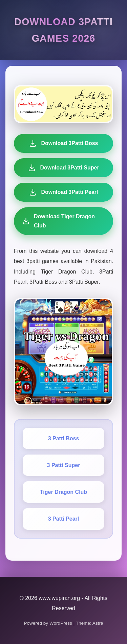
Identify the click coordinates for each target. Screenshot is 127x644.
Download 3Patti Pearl (63, 192)
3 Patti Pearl (64, 519)
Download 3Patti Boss (63, 143)
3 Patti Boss (64, 438)
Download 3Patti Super (63, 168)
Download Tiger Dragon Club (57, 221)
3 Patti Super (64, 465)
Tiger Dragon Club (63, 492)
